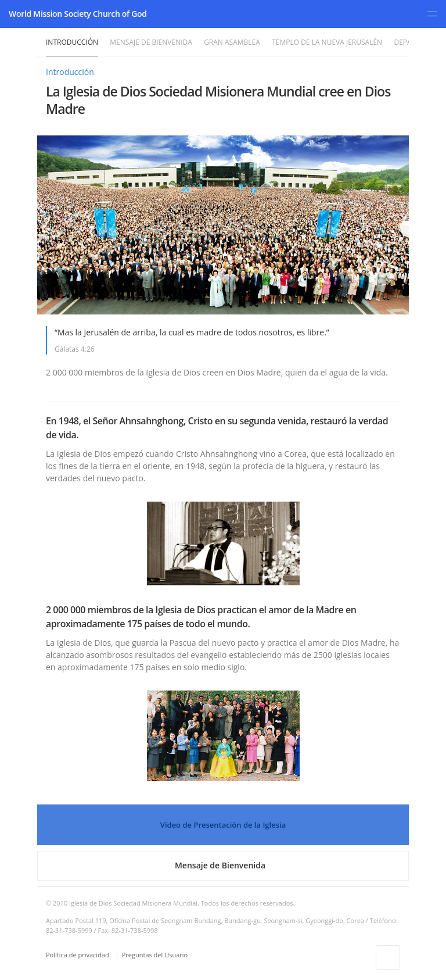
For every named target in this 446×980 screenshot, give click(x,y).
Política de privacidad (78, 955)
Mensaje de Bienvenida (151, 42)
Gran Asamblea (232, 42)
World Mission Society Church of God (78, 14)
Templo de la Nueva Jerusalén (327, 42)
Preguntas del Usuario (155, 955)
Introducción (72, 42)
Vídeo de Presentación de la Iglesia (223, 825)
